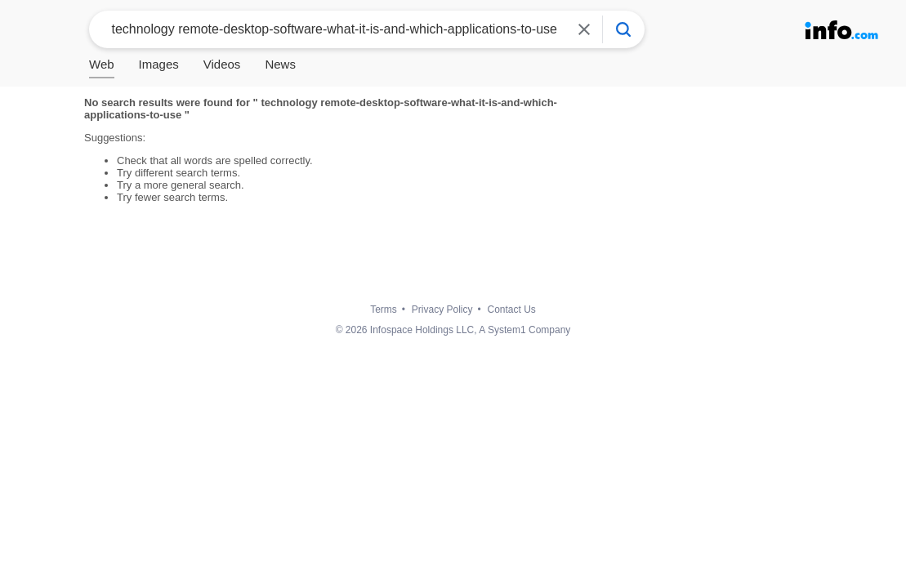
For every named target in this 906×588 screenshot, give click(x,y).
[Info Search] (623, 29)
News (280, 64)
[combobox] (332, 29)
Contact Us (512, 310)
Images (159, 64)
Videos (222, 64)
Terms (384, 310)
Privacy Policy (442, 310)
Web (102, 64)
